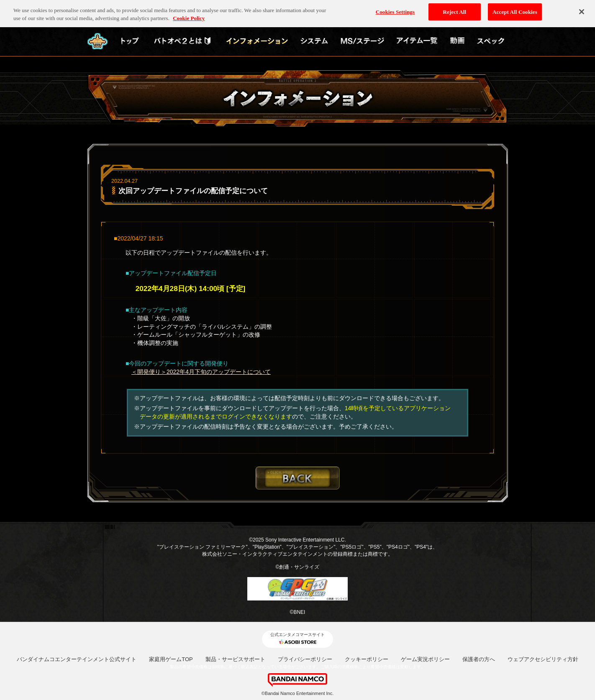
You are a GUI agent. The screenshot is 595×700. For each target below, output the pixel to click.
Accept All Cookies (515, 9)
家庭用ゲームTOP (171, 659)
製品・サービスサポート (235, 659)
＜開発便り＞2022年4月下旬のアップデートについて (201, 372)
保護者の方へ (479, 659)
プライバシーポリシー (305, 659)
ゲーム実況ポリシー (425, 659)
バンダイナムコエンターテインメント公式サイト (77, 659)
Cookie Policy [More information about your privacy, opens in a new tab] (189, 16)
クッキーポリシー (367, 659)
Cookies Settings (395, 9)
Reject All (454, 9)
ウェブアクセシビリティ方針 (543, 659)
